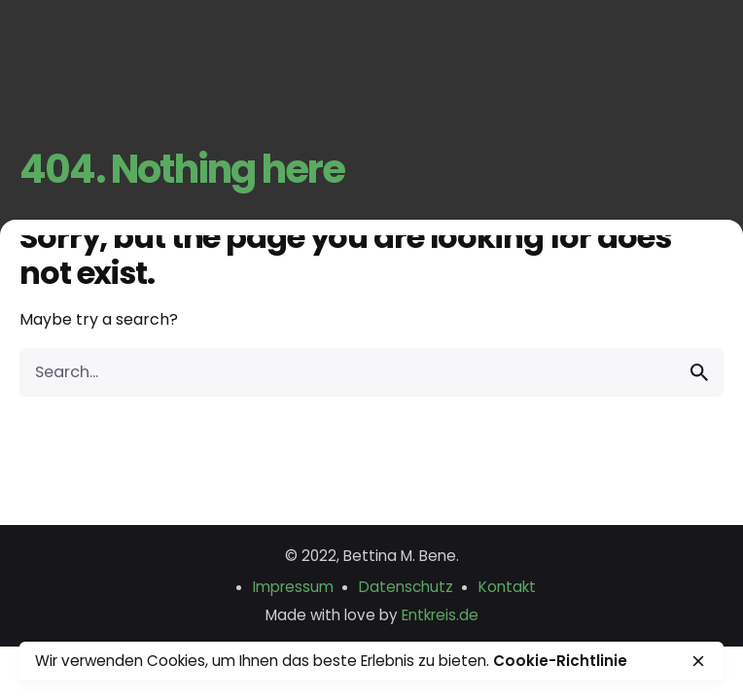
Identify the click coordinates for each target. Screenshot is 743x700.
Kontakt (507, 587)
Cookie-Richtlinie (560, 661)
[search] (699, 372)
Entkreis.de (440, 615)
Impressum (293, 587)
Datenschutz (406, 587)
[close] (698, 661)
